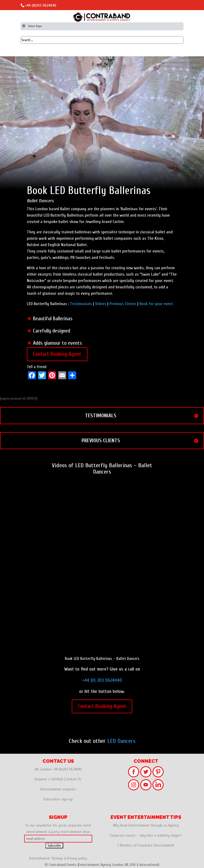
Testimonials (81, 304)
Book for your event (156, 304)
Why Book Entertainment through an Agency (146, 825)
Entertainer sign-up (58, 799)
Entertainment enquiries (58, 789)
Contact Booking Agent (57, 354)
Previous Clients (123, 304)
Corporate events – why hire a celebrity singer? (146, 835)
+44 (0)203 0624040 (41, 5)
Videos (101, 304)
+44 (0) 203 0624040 (102, 680)
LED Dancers (121, 741)
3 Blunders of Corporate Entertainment (146, 845)
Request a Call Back (49, 779)
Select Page (32, 26)
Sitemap (57, 858)
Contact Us (74, 779)
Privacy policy (77, 858)
